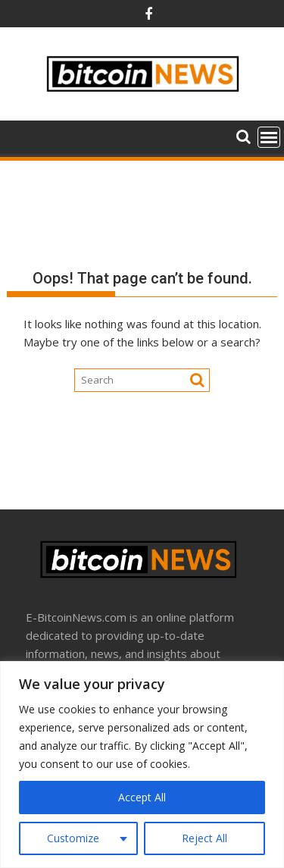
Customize (73, 838)
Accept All (142, 797)
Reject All (204, 838)
